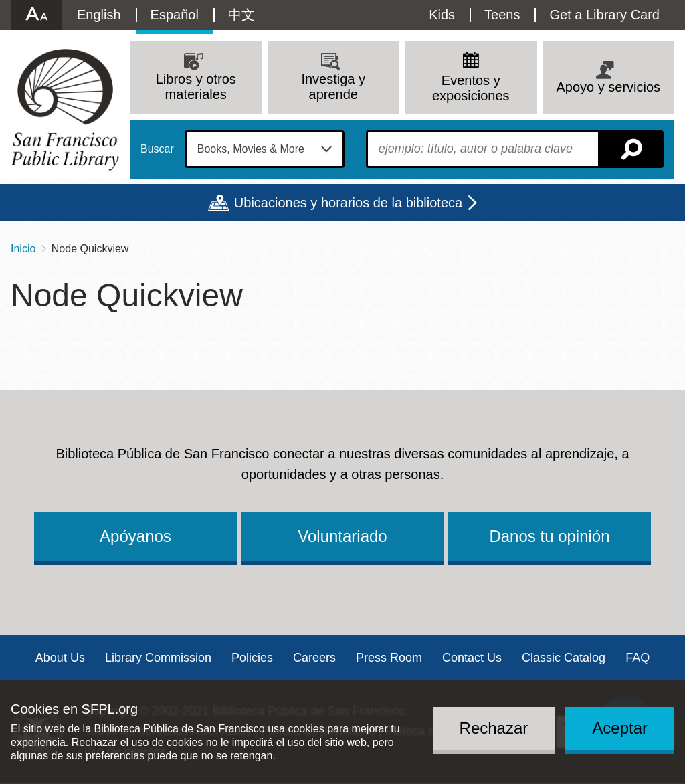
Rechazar (494, 728)
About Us (60, 658)
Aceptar (620, 728)
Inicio (23, 249)
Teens (502, 15)
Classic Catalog (564, 658)
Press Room (389, 658)
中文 (241, 15)
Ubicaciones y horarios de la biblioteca (348, 203)
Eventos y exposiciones (471, 88)
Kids (442, 15)
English (99, 15)
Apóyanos (135, 536)
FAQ (638, 658)
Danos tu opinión (549, 536)
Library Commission (158, 658)
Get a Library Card (604, 15)
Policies (252, 658)
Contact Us (472, 658)
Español (175, 15)
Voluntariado (342, 536)
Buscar (157, 149)
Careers (314, 658)
